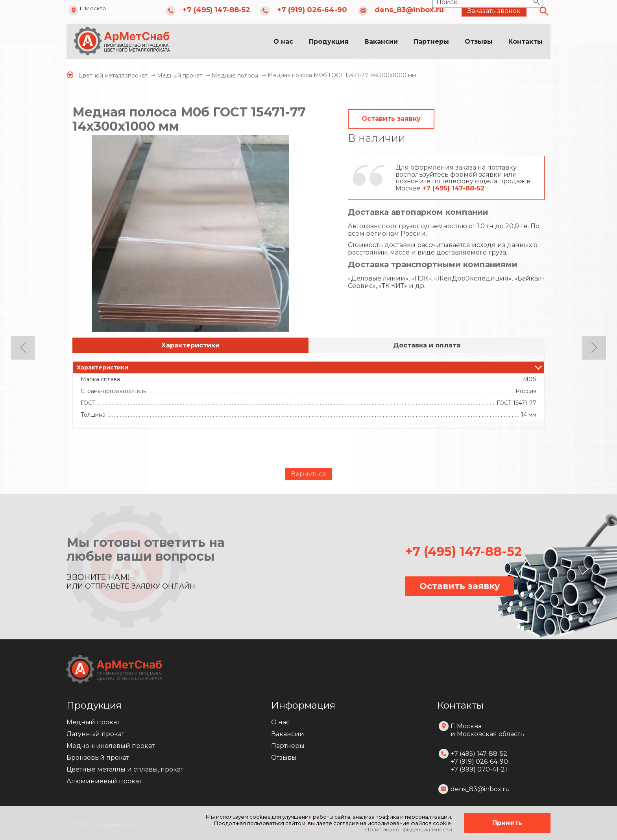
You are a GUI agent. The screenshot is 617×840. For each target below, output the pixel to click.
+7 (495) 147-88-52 (216, 10)
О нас (283, 42)
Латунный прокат (95, 734)
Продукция (329, 42)
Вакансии (381, 42)
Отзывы (479, 42)
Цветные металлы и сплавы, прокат (125, 769)
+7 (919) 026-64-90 (312, 10)
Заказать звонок (494, 11)
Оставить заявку (391, 119)
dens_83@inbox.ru (409, 10)
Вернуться (308, 474)
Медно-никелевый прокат (111, 746)
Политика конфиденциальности (408, 829)
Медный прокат (93, 722)
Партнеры (431, 42)
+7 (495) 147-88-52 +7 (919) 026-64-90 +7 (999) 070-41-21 (479, 762)
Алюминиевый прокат (104, 781)
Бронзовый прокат (98, 758)
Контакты (526, 42)
